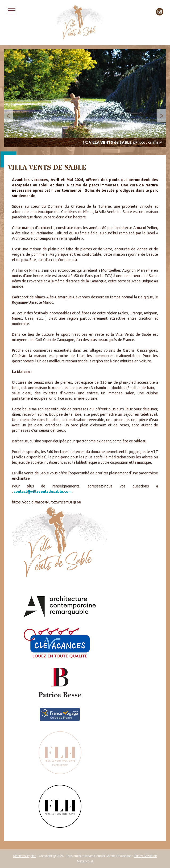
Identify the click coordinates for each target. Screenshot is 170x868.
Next (159, 115)
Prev (11, 115)
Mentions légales (25, 856)
